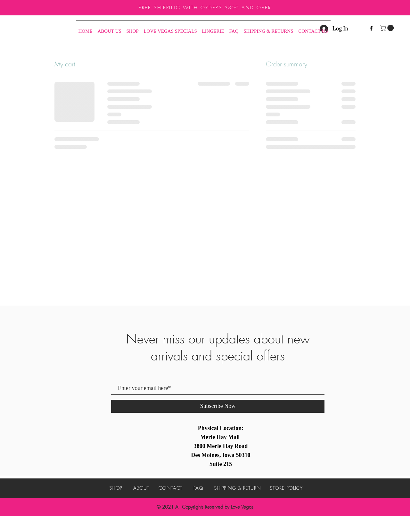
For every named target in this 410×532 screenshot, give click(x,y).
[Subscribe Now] (218, 406)
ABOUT (141, 488)
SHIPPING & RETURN (237, 488)
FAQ (198, 488)
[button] (387, 28)
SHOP (116, 488)
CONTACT (171, 488)
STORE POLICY (286, 488)
